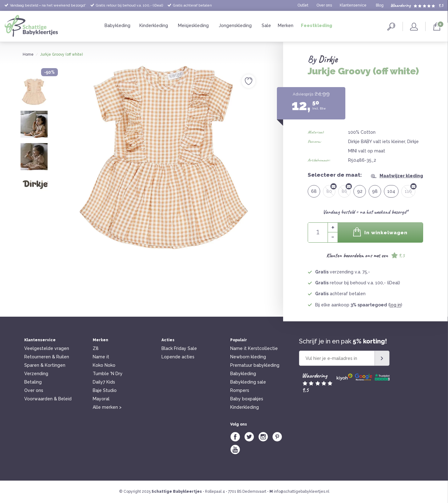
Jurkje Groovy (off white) (61, 54)
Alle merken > (107, 407)
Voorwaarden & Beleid (48, 399)
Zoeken (391, 27)
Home (28, 54)
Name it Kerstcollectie (254, 348)
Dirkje (328, 59)
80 (331, 189)
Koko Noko (104, 365)
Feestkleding (317, 26)
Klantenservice (353, 5)
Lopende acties (178, 357)
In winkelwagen (380, 232)
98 (375, 191)
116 (410, 189)
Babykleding (117, 26)
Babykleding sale (248, 382)
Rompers (240, 390)
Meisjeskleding (193, 26)
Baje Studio (105, 390)
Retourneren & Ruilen (47, 357)
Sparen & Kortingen (45, 365)
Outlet (303, 5)
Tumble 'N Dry (108, 374)
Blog (380, 5)
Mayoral (101, 399)
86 (346, 189)
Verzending (36, 374)
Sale (266, 26)
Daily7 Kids (104, 382)
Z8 (96, 348)
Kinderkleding (154, 26)
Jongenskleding (235, 26)
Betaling (33, 382)
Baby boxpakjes (247, 399)
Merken (286, 26)
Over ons (324, 5)
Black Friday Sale (179, 348)
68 (314, 191)
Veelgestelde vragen (47, 348)
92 (360, 191)
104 (391, 191)
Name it (101, 357)
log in (395, 305)
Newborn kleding (248, 357)
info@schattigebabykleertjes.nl (301, 491)
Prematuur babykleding (255, 365)
